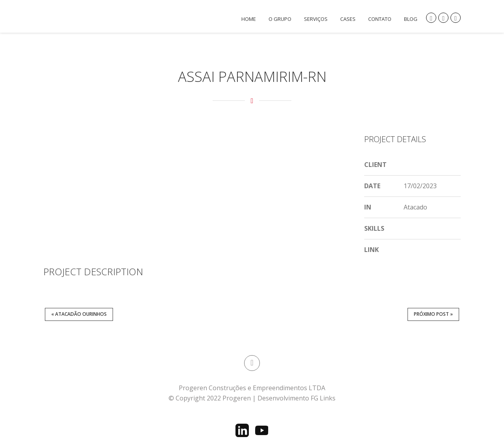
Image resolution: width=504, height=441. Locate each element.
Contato (380, 19)
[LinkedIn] (242, 430)
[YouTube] (262, 430)
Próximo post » (433, 314)
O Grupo (280, 19)
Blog (411, 19)
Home (249, 19)
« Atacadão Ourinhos (79, 314)
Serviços (316, 19)
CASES (348, 19)
